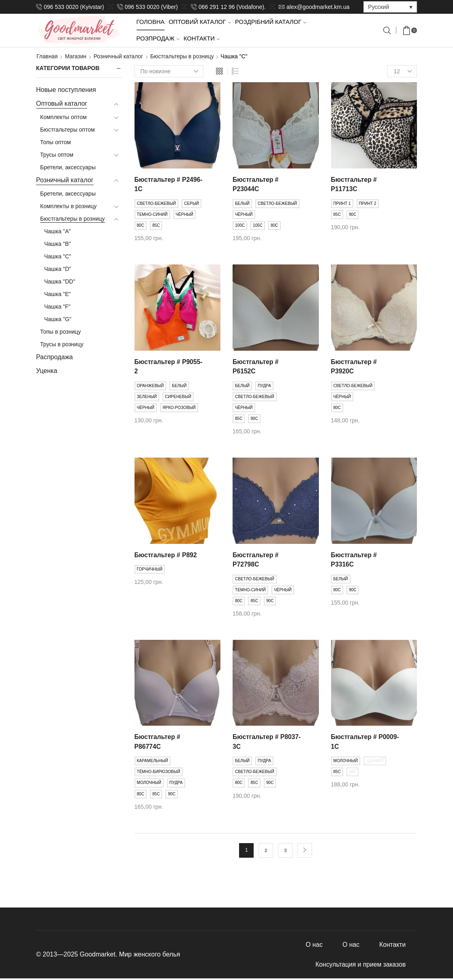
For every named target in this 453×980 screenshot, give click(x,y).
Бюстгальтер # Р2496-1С (158, 184)
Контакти (202, 38)
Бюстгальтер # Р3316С (354, 560)
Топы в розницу (61, 331)
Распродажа (54, 357)
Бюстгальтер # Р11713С (354, 184)
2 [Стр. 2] (266, 851)
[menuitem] (390, 7)
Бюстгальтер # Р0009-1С (354, 742)
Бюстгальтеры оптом (67, 129)
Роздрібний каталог (271, 22)
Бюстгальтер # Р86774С (158, 742)
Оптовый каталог (62, 103)
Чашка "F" (57, 306)
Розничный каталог (120, 56)
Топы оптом (56, 142)
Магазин (76, 56)
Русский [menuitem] (378, 7)
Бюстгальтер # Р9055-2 (158, 367)
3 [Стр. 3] (285, 851)
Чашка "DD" (60, 281)
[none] (390, 7)
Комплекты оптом (63, 117)
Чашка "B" (58, 243)
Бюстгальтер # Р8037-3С (256, 742)
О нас (313, 945)
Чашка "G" (58, 319)
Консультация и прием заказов (360, 966)
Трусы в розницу (62, 344)
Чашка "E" (58, 294)
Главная (47, 56)
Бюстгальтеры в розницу (184, 56)
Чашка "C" (58, 256)
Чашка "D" (58, 268)
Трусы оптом (57, 154)
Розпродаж (158, 38)
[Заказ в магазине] (169, 71)
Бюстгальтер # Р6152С (256, 367)
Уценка (47, 370)
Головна (151, 22)
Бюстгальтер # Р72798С (256, 560)
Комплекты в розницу (68, 206)
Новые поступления (66, 90)
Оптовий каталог (200, 22)
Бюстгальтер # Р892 (166, 555)
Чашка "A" (58, 231)
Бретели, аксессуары (68, 167)
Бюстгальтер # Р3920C (354, 367)
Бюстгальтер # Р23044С (256, 184)
